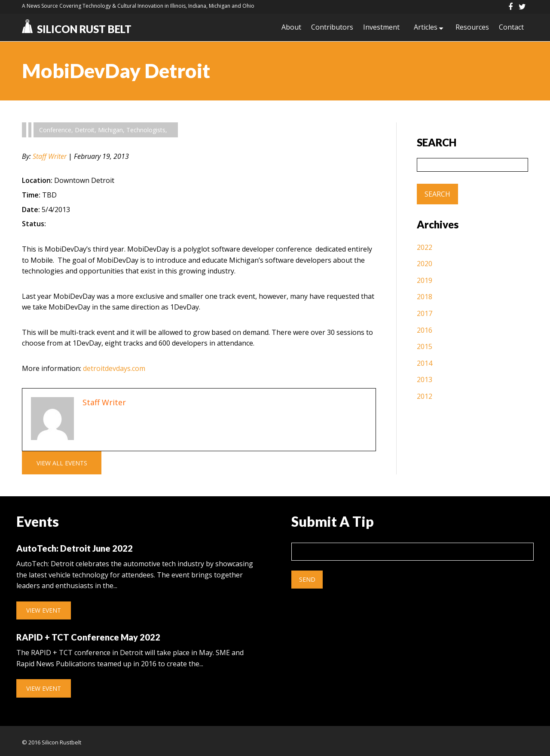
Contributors (330, 27)
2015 (425, 346)
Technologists (146, 130)
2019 (425, 280)
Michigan (110, 130)
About (289, 27)
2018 (425, 297)
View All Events (61, 463)
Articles (424, 27)
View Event (44, 609)
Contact (511, 27)
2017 (425, 313)
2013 (425, 380)
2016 (425, 330)
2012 (425, 396)
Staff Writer (50, 156)
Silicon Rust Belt (77, 29)
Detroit (85, 130)
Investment (380, 27)
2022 (425, 247)
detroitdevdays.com (114, 368)
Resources (472, 27)
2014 (425, 363)
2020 (425, 264)
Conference (55, 130)
